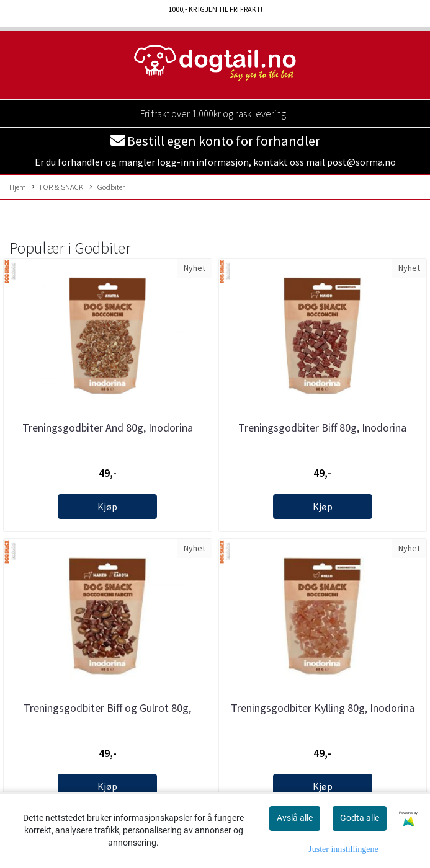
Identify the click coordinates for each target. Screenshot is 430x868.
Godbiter (107, 187)
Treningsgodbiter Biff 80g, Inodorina (322, 427)
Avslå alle (295, 818)
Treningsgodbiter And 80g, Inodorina (108, 427)
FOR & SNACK (57, 187)
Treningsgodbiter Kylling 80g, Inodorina (323, 708)
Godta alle (360, 818)
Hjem (18, 187)
